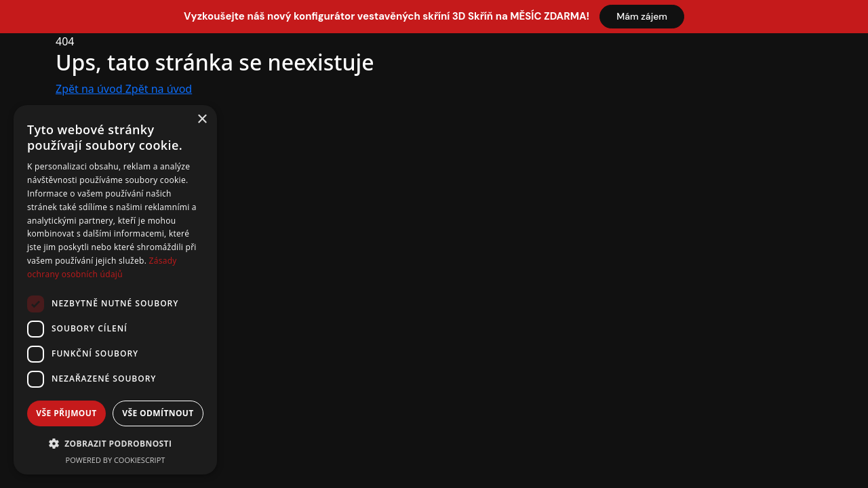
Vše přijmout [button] (66, 413)
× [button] (202, 120)
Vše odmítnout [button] (158, 413)
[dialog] (115, 290)
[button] (115, 443)
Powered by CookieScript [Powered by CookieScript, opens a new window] (116, 460)
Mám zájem (642, 16)
